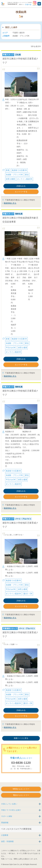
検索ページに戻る (21, 738)
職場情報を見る (10, 203)
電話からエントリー (21, 795)
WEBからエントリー (21, 789)
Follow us (35, 3)
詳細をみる (21, 186)
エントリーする (21, 192)
